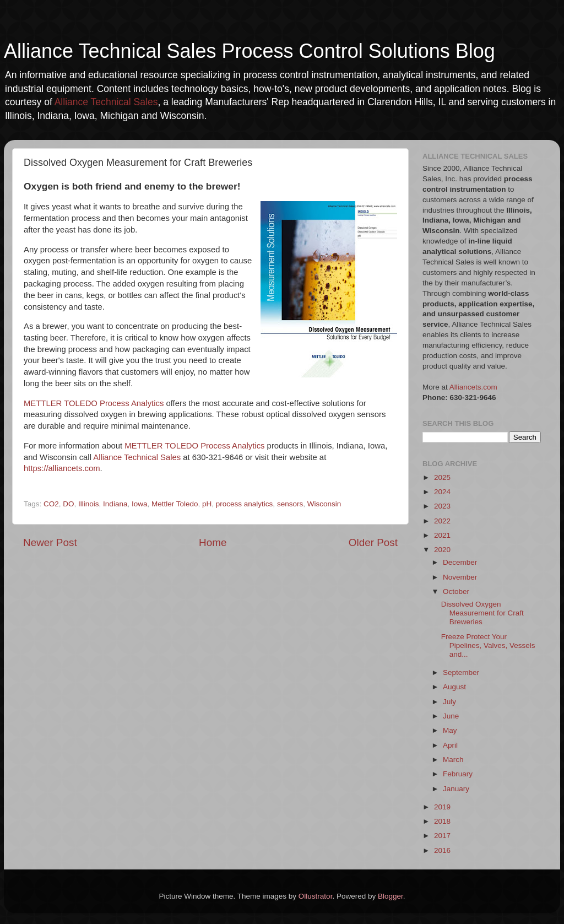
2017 (442, 836)
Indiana (115, 504)
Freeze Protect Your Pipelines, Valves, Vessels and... (488, 645)
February (458, 774)
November (460, 577)
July (449, 702)
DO (68, 504)
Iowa (140, 504)
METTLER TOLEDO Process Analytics (94, 403)
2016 (442, 850)
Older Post (373, 542)
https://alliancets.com (62, 468)
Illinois (89, 504)
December (460, 562)
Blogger (391, 896)
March (453, 760)
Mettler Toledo (175, 504)
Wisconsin (324, 504)
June (451, 716)
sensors (290, 504)
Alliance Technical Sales (106, 102)
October (456, 591)
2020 (442, 550)
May (450, 730)
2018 (442, 821)
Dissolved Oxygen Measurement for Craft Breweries (482, 613)
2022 (442, 521)
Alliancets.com (473, 387)
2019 (442, 807)
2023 (442, 506)
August (454, 687)
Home (213, 542)
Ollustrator (316, 896)
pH (207, 504)
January (456, 789)
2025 (442, 477)
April (450, 745)
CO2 (51, 504)
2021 (442, 535)
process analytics (245, 504)
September (461, 672)
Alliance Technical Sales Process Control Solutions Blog (250, 51)
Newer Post (50, 542)
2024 (442, 492)
